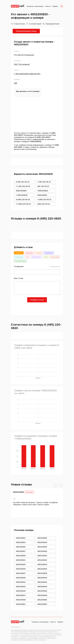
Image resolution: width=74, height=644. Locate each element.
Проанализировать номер (26, 31)
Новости (48, 6)
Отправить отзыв (37, 300)
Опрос (46, 257)
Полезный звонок (20, 261)
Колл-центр (55, 257)
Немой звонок (37, 257)
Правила (55, 6)
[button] (55, 486)
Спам (27, 257)
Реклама (39, 253)
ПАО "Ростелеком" (22, 64)
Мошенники (29, 253)
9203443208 (18, 492)
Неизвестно (19, 253)
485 (15, 83)
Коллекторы (19, 257)
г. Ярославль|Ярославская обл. (27, 74)
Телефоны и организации (35, 6)
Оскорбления (49, 253)
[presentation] (37, 308)
